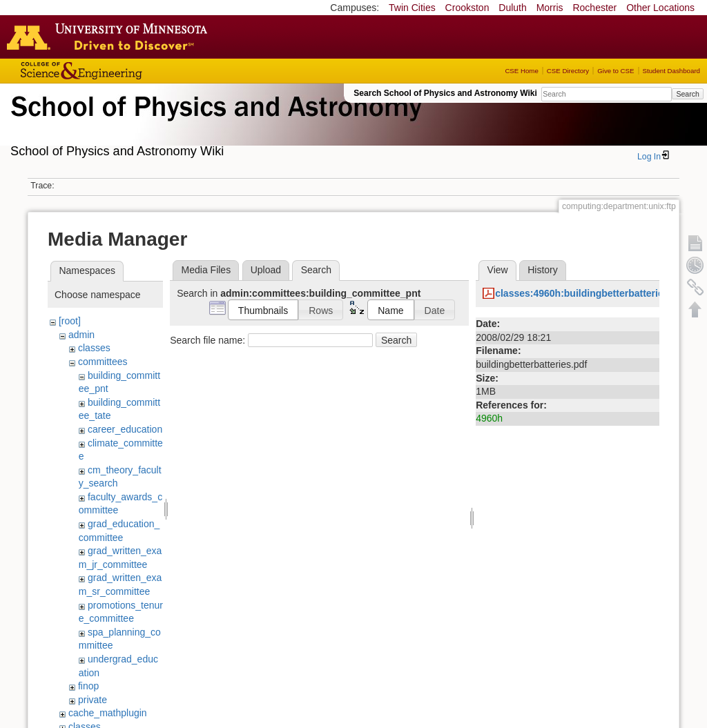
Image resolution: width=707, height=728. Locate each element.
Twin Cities (412, 8)
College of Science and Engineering (124, 71)
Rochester (594, 8)
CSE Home (521, 71)
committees (103, 362)
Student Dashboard (671, 71)
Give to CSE (616, 71)
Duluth (512, 8)
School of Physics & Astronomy (214, 123)
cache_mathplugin (108, 713)
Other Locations (660, 8)
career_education (125, 429)
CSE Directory (568, 71)
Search (687, 94)
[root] (70, 321)
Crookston (467, 8)
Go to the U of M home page (110, 37)
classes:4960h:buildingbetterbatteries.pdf (591, 293)
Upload (266, 270)
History (543, 270)
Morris (550, 8)
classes (94, 348)
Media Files (206, 270)
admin (81, 335)
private (93, 700)
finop (88, 686)
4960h (489, 418)
